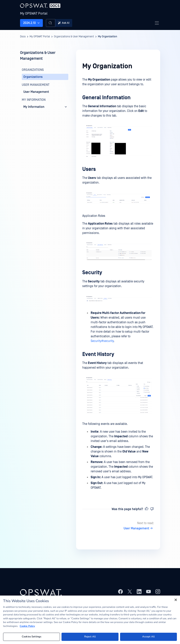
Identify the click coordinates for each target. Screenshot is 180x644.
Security (92, 273)
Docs (23, 37)
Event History (98, 354)
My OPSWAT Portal (34, 14)
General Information (106, 98)
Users (89, 169)
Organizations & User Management (74, 37)
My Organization (108, 37)
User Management (139, 528)
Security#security (102, 341)
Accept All (148, 637)
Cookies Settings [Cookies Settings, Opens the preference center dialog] (32, 637)
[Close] (176, 600)
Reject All (90, 637)
